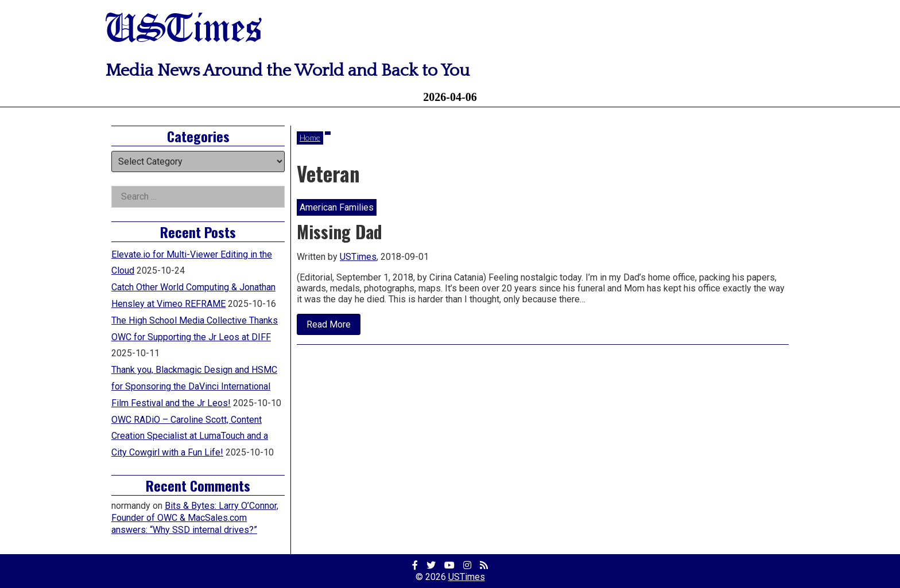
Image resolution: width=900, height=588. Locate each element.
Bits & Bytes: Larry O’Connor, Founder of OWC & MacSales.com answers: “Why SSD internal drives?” (195, 518)
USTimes (184, 30)
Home (310, 137)
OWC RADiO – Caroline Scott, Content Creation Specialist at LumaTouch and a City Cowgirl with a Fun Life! (190, 436)
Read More (333, 327)
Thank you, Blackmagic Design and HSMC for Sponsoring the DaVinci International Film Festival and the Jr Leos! (194, 386)
